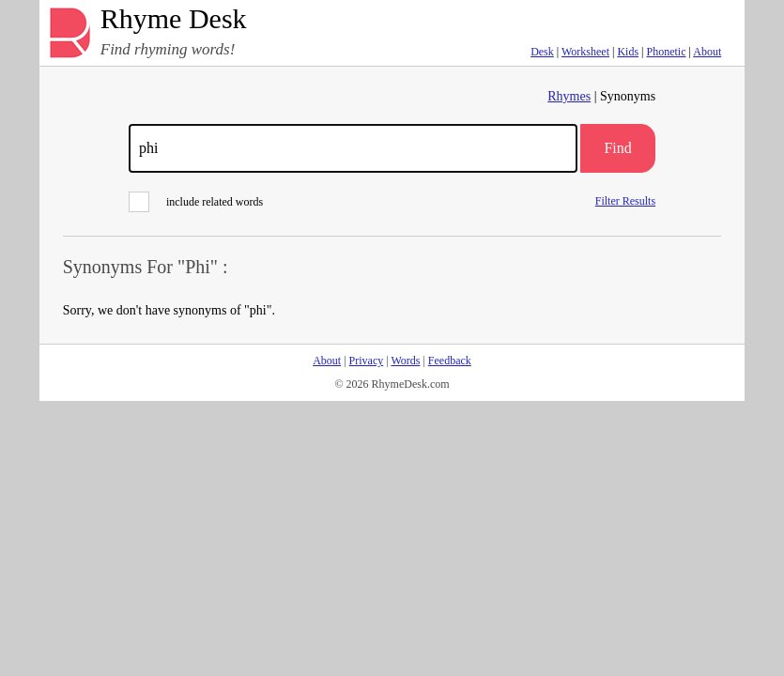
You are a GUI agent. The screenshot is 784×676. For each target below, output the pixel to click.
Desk (542, 52)
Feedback (450, 361)
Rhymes (569, 96)
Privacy (367, 361)
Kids (628, 52)
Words (405, 361)
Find (617, 148)
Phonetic (667, 52)
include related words (196, 202)
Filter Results (625, 200)
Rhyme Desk (174, 19)
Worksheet (585, 52)
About (707, 52)
